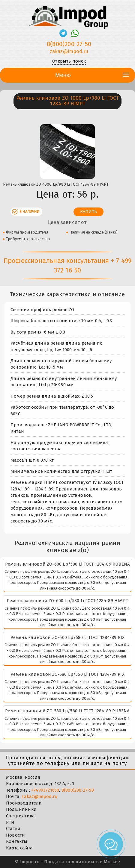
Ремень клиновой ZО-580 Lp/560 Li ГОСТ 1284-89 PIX (67, 674)
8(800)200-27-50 (78, 790)
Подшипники (21, 809)
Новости (15, 835)
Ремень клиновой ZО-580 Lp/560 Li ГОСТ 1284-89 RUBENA (67, 711)
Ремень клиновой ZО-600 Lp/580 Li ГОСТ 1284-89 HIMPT (67, 601)
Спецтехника (20, 816)
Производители (24, 803)
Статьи (13, 828)
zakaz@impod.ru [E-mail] (69, 51)
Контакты (17, 841)
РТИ (10, 822)
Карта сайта (19, 848)
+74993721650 (45, 790)
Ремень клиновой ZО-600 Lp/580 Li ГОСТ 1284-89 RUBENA (67, 564)
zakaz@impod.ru (40, 796)
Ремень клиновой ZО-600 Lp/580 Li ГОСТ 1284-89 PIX (68, 637)
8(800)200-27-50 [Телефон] (69, 44)
